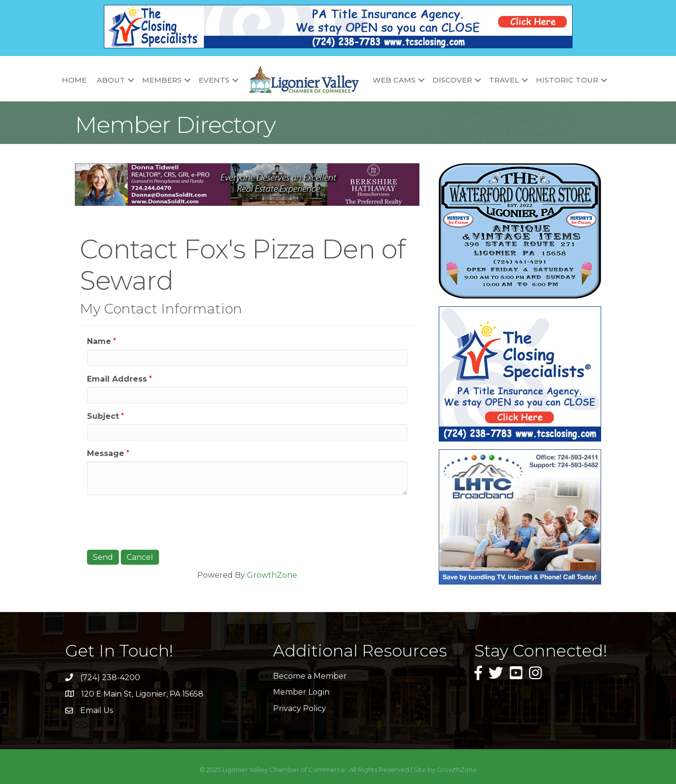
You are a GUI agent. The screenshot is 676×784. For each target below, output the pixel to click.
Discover (452, 80)
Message (106, 453)
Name (99, 341)
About (111, 80)
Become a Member (310, 676)
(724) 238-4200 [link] (110, 677)
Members (162, 80)
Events (214, 80)
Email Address (117, 379)
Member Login (301, 692)
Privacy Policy (300, 708)
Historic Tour (567, 80)
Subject (103, 416)
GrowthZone (272, 575)
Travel (504, 80)
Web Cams (394, 80)
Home (74, 80)
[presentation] (160, 521)
